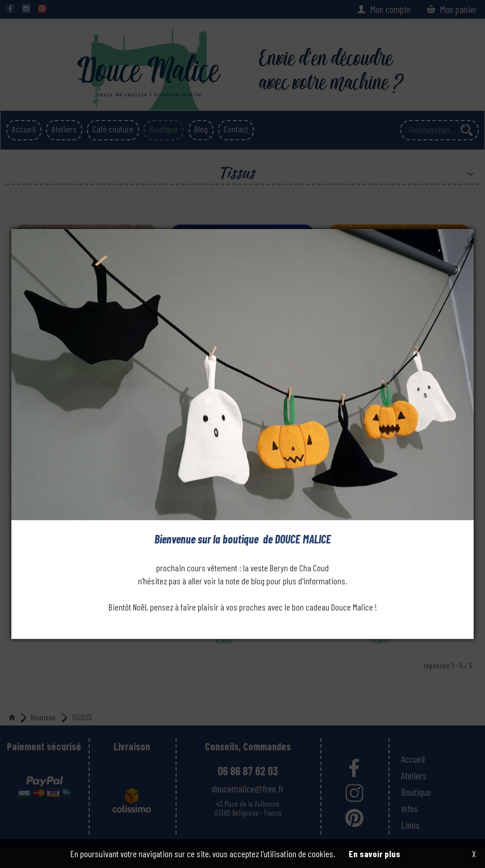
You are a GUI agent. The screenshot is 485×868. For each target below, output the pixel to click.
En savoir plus (375, 854)
